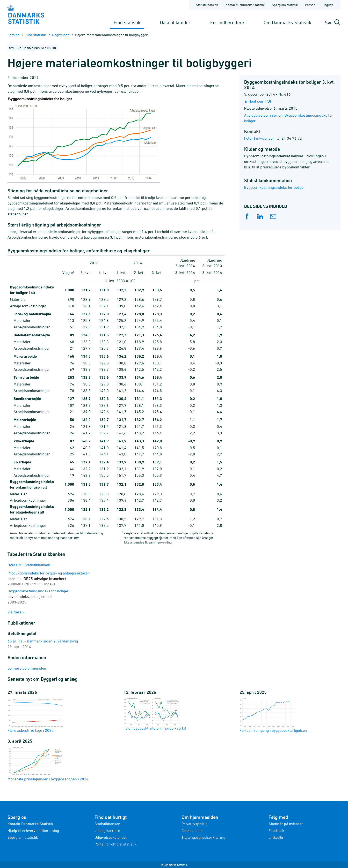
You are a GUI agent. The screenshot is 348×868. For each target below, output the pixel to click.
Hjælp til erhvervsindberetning (33, 830)
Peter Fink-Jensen (259, 138)
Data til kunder (175, 22)
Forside (13, 35)
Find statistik (127, 22)
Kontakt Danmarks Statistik (30, 824)
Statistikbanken (207, 5)
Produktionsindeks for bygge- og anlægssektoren (49, 579)
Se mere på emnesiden (27, 668)
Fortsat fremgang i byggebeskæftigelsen (273, 715)
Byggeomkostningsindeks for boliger (275, 187)
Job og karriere (107, 830)
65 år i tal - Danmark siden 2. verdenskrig (43, 641)
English (328, 5)
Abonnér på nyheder (286, 824)
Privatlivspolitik (194, 824)
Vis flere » (16, 612)
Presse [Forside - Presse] (310, 5)
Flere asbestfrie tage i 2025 (36, 715)
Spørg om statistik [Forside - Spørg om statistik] (285, 5)
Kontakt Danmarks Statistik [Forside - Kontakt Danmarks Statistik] (245, 5)
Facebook (276, 830)
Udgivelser (60, 35)
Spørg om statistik (23, 837)
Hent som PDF (260, 101)
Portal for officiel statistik (116, 844)
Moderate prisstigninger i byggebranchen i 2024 (48, 764)
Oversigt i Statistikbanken (29, 565)
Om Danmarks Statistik (287, 22)
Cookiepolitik (192, 830)
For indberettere (227, 22)
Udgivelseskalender (111, 837)
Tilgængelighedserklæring (203, 837)
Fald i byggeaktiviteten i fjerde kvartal (155, 714)
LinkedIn (276, 837)
